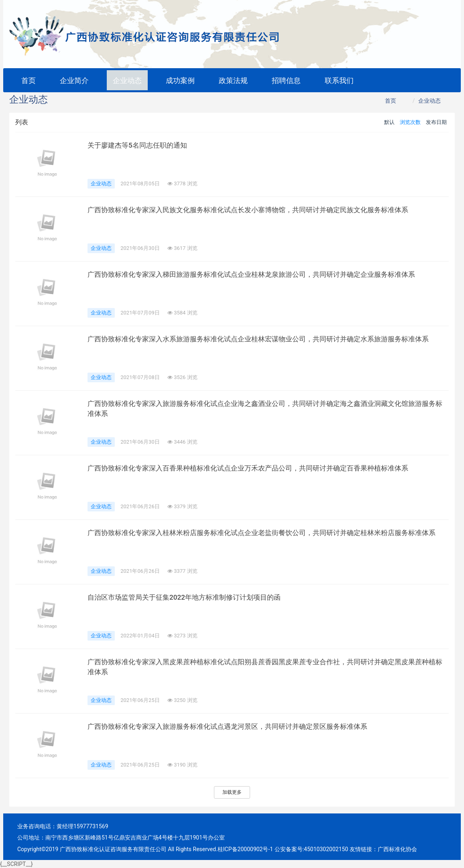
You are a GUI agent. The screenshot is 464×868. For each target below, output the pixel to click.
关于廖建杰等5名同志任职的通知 (140, 145)
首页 (28, 80)
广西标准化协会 (397, 849)
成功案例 (180, 80)
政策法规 (233, 80)
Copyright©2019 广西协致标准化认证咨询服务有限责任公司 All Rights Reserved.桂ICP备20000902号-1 (145, 849)
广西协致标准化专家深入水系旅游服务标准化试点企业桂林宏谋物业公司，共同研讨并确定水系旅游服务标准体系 (268, 339)
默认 (389, 122)
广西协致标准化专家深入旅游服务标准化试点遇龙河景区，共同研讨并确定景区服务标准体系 (236, 726)
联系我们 (339, 80)
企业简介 (74, 80)
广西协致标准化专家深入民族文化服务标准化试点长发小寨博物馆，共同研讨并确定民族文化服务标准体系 (257, 210)
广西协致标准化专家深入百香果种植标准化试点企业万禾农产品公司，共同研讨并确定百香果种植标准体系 (257, 468)
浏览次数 (410, 122)
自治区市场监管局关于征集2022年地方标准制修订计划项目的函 (189, 597)
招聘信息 (286, 80)
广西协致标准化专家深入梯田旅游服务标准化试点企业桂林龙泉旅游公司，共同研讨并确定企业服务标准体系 (261, 274)
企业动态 (127, 80)
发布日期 (436, 122)
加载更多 (232, 792)
